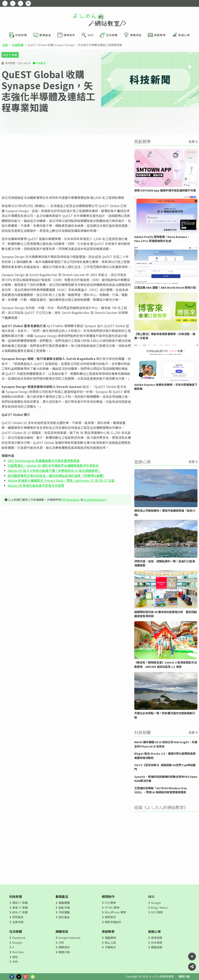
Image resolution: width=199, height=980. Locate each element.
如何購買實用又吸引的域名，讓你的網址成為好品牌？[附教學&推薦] (56, 476)
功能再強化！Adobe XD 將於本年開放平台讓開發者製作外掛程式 (53, 465)
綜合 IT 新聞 (10, 55)
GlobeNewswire (94, 500)
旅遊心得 (154, 931)
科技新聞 (18, 45)
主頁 (5, 45)
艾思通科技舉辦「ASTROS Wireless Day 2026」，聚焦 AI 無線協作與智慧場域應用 (161, 790)
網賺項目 (62, 931)
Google (156, 903)
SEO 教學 (157, 912)
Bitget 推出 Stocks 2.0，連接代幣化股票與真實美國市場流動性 (165, 756)
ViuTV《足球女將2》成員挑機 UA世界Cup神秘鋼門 (165, 767)
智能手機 (64, 907)
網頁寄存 (110, 917)
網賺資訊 (64, 947)
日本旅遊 (157, 942)
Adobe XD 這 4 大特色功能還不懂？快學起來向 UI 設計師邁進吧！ (54, 470)
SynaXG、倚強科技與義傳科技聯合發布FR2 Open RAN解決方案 (166, 779)
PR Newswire (71, 500)
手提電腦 (64, 912)
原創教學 (108, 931)
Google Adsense (69, 938)
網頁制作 (108, 896)
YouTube (18, 952)
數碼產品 (62, 896)
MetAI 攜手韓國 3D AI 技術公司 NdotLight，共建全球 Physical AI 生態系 (166, 744)
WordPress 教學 (115, 912)
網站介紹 (184, 976)
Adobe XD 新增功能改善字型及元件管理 (36, 485)
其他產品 (64, 917)
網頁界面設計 (113, 922)
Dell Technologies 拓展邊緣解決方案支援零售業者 (44, 461)
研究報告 (18, 917)
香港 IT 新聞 (20, 907)
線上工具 (110, 942)
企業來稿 (18, 922)
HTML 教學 (112, 907)
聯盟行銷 (64, 952)
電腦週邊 (64, 903)
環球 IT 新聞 (20, 903)
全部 (192, 141)
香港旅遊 (157, 938)
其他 (15, 957)
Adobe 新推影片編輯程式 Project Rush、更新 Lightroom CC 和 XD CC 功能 (61, 480)
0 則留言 (41, 63)
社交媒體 (16, 931)
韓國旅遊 (157, 947)
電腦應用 (110, 938)
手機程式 (110, 947)
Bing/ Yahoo (159, 907)
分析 (15, 961)
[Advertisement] (66, 165)
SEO (151, 896)
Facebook (19, 938)
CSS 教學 (110, 903)
